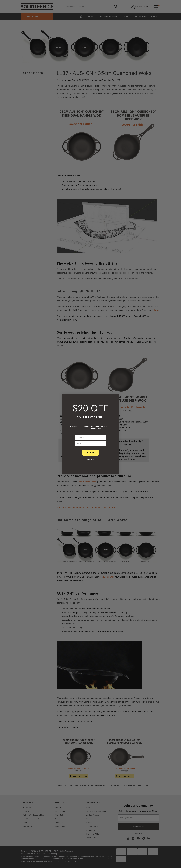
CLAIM (91, 453)
